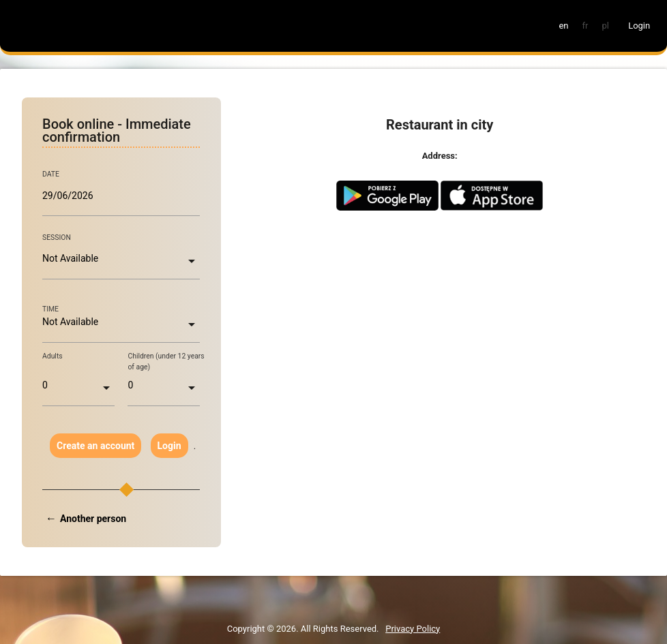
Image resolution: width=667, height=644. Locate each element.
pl (605, 26)
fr (586, 26)
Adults (53, 356)
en (563, 26)
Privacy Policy (413, 629)
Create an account (95, 446)
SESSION (57, 237)
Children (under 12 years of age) (166, 362)
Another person (93, 519)
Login (169, 446)
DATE (51, 174)
